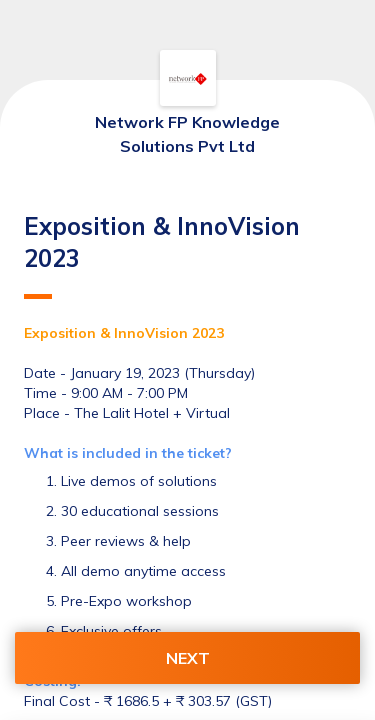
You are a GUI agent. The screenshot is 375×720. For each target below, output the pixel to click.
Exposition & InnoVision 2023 (162, 255)
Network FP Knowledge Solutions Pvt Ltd (187, 134)
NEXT (188, 658)
